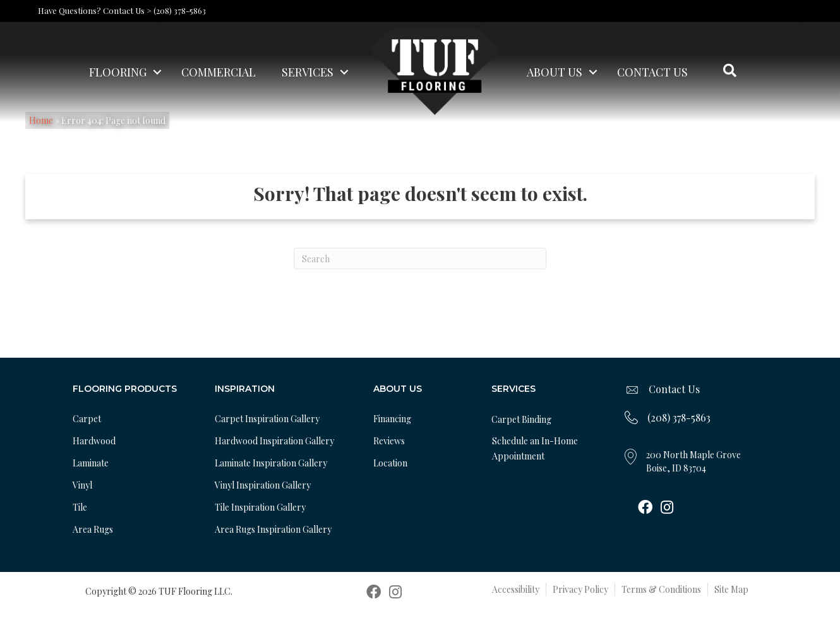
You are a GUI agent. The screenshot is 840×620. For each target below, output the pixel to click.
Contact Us (674, 389)
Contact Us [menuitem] (652, 72)
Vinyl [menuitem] (82, 485)
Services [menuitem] (308, 72)
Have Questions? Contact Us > (95, 10)
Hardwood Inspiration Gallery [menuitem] (274, 441)
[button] (157, 72)
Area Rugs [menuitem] (93, 529)
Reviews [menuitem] (389, 441)
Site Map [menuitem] (731, 589)
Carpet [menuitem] (87, 419)
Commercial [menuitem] (219, 72)
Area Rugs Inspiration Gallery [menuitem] (273, 529)
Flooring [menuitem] (118, 72)
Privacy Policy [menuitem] (580, 589)
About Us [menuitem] (555, 72)
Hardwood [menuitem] (94, 441)
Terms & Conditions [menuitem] (661, 589)
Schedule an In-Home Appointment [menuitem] (535, 448)
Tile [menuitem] (80, 507)
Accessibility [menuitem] (516, 589)
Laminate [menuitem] (91, 463)
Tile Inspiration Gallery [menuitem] (260, 507)
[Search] (420, 258)
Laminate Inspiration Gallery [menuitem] (271, 463)
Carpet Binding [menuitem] (521, 419)
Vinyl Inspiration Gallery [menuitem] (263, 485)
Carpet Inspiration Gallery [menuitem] (267, 419)
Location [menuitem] (390, 463)
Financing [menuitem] (392, 419)
